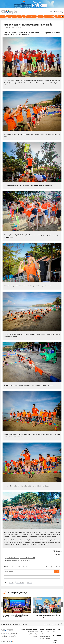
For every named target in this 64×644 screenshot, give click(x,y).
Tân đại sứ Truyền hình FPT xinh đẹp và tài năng (18, 560)
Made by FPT (29, 632)
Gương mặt (35, 630)
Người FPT (17, 17)
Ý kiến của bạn (32, 572)
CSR (53, 17)
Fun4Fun (42, 632)
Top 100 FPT (57, 634)
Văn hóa (22, 17)
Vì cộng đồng (43, 634)
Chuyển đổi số (29, 630)
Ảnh (47, 632)
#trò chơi (30, 580)
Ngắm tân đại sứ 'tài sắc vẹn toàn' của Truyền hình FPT (20, 558)
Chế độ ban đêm (58, 17)
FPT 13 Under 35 (38, 17)
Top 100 (44, 17)
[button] (62, 603)
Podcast (48, 634)
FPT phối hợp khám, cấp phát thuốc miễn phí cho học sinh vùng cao (47, 614)
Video (48, 630)
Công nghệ (12, 17)
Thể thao (26, 17)
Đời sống (35, 632)
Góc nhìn (35, 634)
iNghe (49, 17)
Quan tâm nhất (16, 567)
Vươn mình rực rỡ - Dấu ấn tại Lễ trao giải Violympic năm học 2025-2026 (16, 614)
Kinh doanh (7, 17)
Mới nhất (24, 567)
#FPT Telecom (20, 580)
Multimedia (32, 17)
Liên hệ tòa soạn (6, 622)
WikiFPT (48, 637)
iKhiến (41, 630)
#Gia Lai (11, 580)
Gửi (57, 572)
